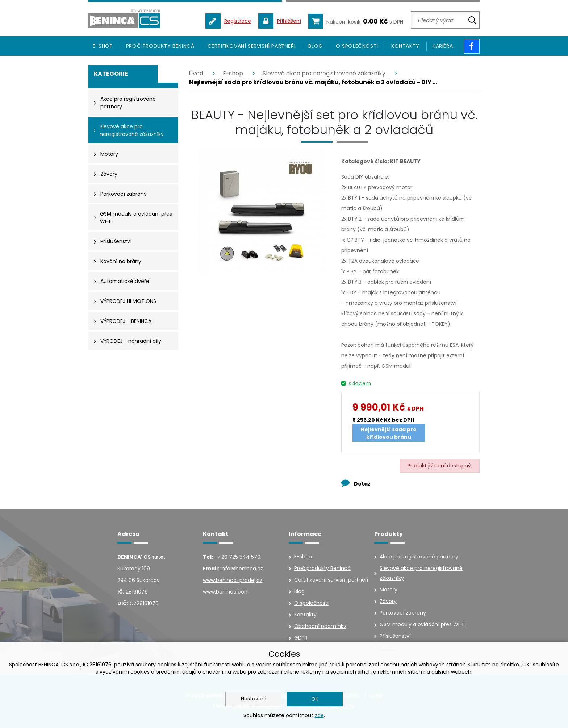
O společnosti (357, 47)
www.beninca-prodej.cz (233, 581)
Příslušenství (395, 637)
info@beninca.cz (242, 569)
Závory (388, 602)
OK (315, 699)
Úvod (196, 74)
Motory (389, 590)
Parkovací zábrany (403, 613)
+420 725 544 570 (237, 558)
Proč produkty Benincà (160, 47)
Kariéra (443, 47)
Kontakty (405, 47)
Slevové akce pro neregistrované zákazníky (325, 74)
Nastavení (254, 699)
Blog (315, 47)
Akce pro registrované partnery (419, 557)
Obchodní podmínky (320, 627)
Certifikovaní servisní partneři (252, 47)
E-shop (233, 74)
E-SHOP (103, 47)
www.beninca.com (226, 592)
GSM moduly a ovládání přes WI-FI (423, 625)
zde (319, 715)
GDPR (301, 638)
